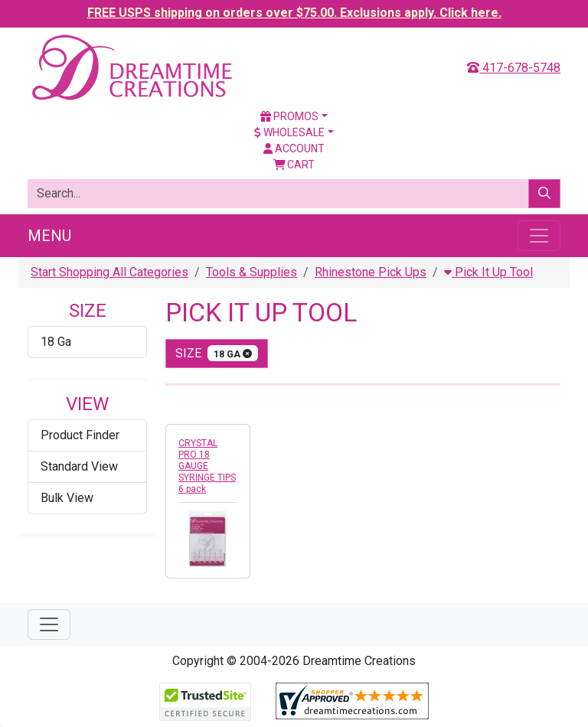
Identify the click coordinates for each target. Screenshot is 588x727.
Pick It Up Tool (488, 272)
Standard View (79, 466)
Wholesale (289, 132)
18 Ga (56, 342)
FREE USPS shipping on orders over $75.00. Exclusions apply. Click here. (294, 13)
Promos (289, 116)
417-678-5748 (514, 68)
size (217, 353)
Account (294, 148)
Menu (49, 236)
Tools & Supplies (252, 272)
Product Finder (80, 435)
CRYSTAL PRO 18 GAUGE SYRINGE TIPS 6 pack (207, 466)
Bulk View (67, 498)
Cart (294, 165)
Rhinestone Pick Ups (371, 272)
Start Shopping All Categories (109, 272)
